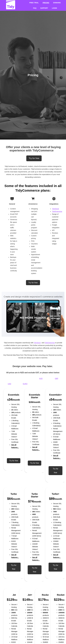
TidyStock (55, 209)
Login (54, 8)
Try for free (34, 158)
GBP (57, 378)
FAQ (35, 8)
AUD (41, 378)
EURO (25, 384)
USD (9, 384)
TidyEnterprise (57, 211)
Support (44, 8)
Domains (57, 3)
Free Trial (34, 3)
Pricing (46, 3)
